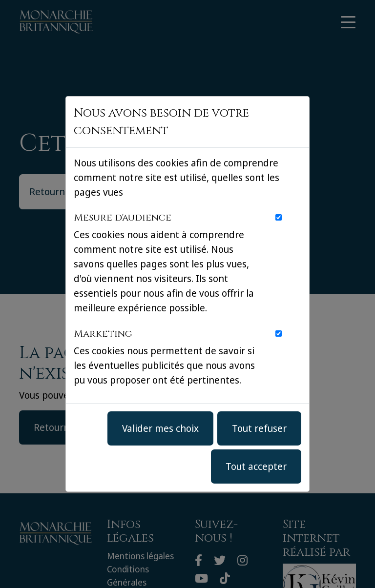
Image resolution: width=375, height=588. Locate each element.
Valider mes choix (160, 428)
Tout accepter (256, 466)
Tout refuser (259, 428)
